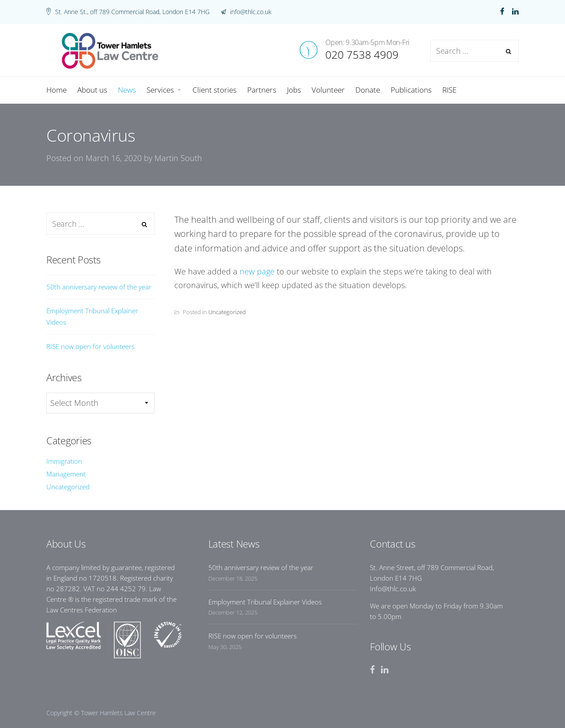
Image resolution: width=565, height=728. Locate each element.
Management (66, 474)
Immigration (64, 461)
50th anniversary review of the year (99, 287)
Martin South (178, 158)
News (421, 206)
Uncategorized (227, 312)
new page (257, 271)
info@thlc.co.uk (250, 12)
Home (390, 206)
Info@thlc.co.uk (393, 589)
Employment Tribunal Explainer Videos (92, 316)
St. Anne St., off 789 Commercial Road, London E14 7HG (132, 12)
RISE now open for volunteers (90, 346)
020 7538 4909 (362, 54)
